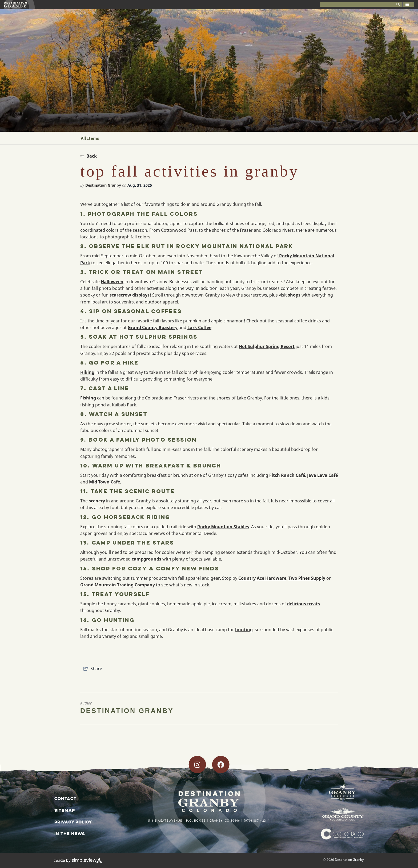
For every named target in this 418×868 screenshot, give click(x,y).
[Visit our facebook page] (221, 765)
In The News (70, 834)
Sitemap (65, 810)
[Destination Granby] (15, 5)
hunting (244, 630)
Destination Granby (103, 185)
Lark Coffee (199, 327)
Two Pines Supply (307, 578)
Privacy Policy (73, 822)
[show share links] (93, 669)
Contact (65, 798)
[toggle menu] (403, 4)
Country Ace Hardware (262, 578)
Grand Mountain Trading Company (118, 585)
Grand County (143, 327)
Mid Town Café (104, 482)
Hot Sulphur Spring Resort (267, 346)
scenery (97, 501)
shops (294, 295)
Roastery (168, 327)
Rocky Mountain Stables (223, 527)
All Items (90, 138)
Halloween (112, 282)
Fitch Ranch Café (287, 475)
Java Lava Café (322, 475)
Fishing (88, 398)
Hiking (87, 372)
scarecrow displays (130, 295)
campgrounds (146, 559)
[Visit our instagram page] (197, 765)
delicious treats (304, 604)
